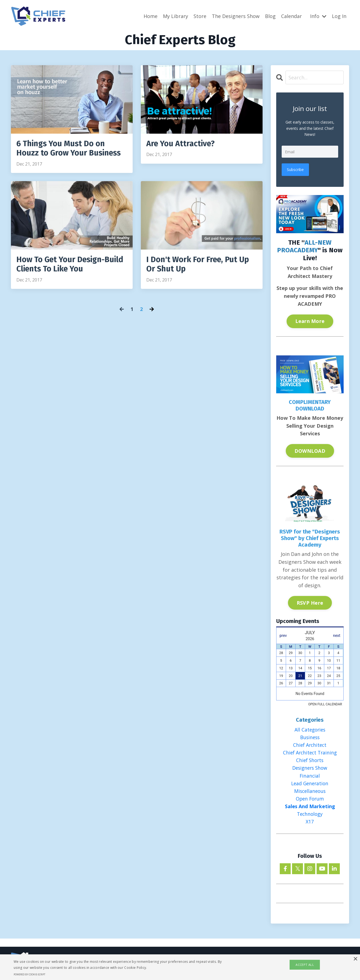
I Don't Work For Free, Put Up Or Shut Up (200, 265)
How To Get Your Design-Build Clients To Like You (63, 265)
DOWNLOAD (310, 450)
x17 (310, 823)
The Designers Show (236, 16)
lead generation (310, 784)
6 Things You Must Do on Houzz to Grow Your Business (71, 149)
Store (200, 16)
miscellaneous (310, 792)
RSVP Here (310, 602)
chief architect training (310, 753)
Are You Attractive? (182, 144)
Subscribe (296, 169)
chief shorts (310, 761)
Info (318, 16)
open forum (310, 800)
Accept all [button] (305, 965)
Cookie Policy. (136, 968)
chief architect (310, 745)
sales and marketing (310, 808)
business (310, 737)
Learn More (310, 321)
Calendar (291, 16)
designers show (310, 769)
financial (310, 776)
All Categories (310, 729)
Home (151, 16)
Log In (339, 16)
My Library (175, 16)
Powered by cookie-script (29, 974)
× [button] (355, 959)
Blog (270, 16)
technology (310, 816)
